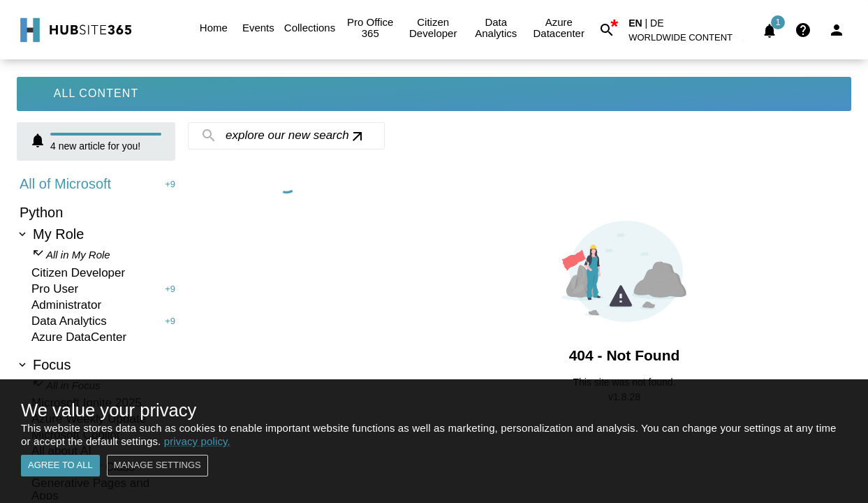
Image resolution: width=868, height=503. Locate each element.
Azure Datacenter (559, 28)
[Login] (837, 30)
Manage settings (157, 466)
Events (258, 28)
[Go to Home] (74, 30)
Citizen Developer (433, 28)
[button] (689, 40)
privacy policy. (197, 441)
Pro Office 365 (370, 28)
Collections (310, 28)
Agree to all (60, 466)
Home (214, 28)
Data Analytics (496, 28)
